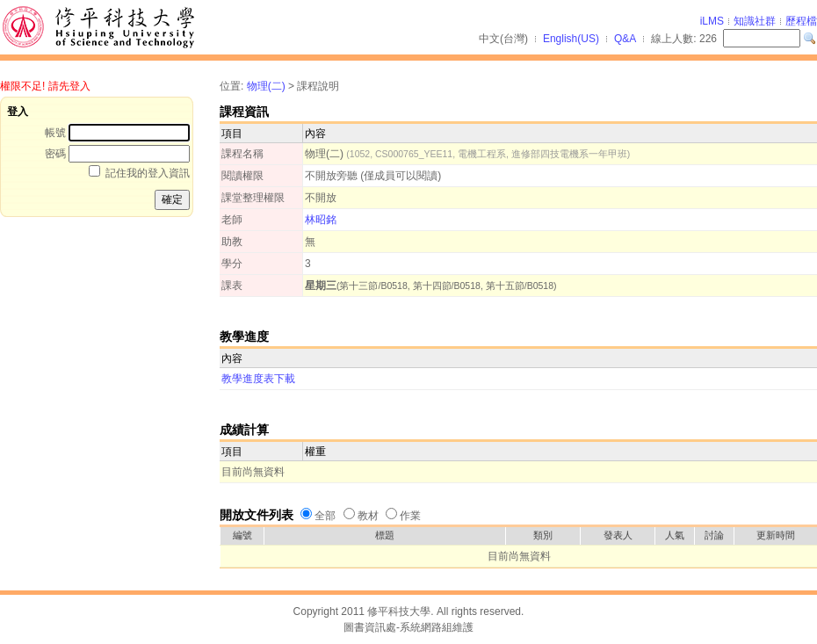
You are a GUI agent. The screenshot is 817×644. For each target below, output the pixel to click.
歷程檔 (801, 21)
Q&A (625, 39)
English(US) (571, 39)
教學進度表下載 (258, 379)
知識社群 (755, 21)
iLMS (712, 21)
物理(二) (266, 86)
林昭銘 (321, 220)
